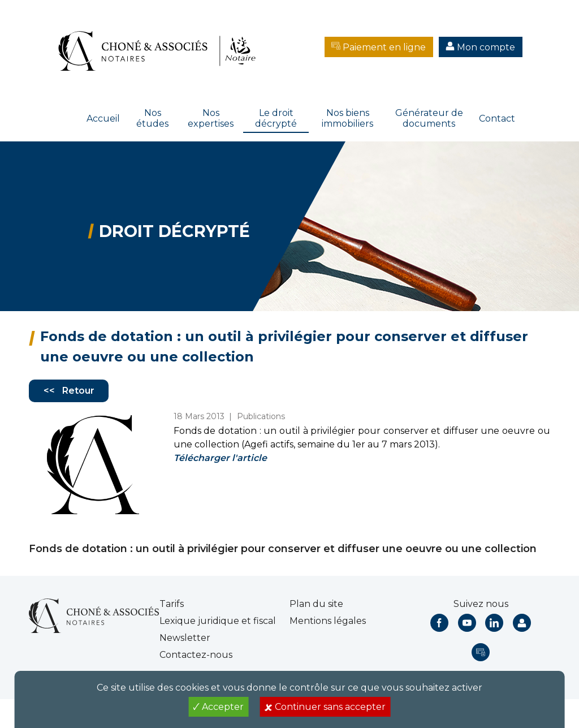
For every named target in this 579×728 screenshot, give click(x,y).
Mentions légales (328, 621)
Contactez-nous (196, 655)
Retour (78, 391)
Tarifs (172, 604)
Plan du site (316, 604)
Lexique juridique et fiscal (218, 621)
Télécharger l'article (220, 458)
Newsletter (185, 638)
